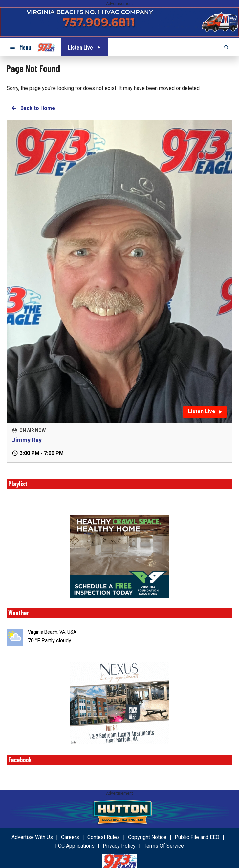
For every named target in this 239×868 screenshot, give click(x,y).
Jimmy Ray (27, 440)
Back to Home (33, 108)
